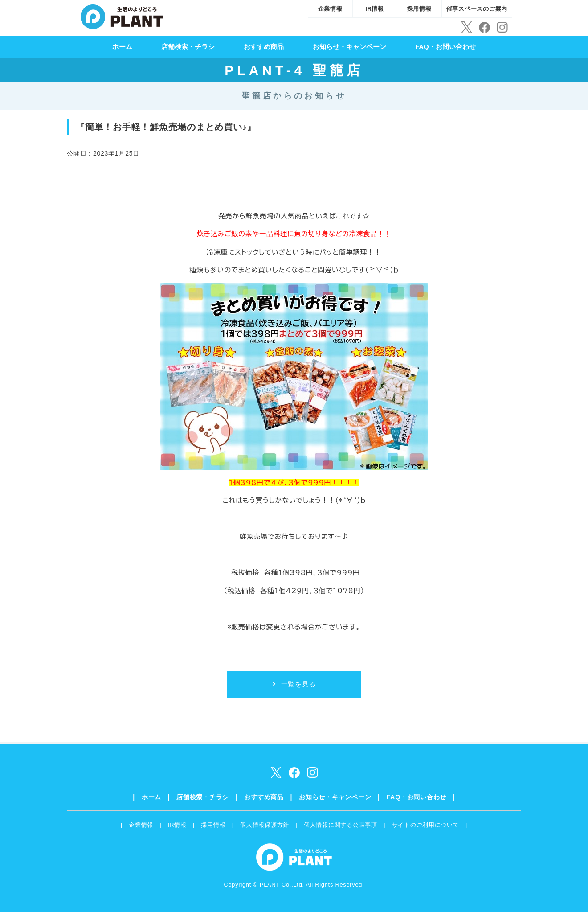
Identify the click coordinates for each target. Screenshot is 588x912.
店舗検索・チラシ (188, 47)
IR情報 (375, 9)
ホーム (122, 47)
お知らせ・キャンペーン (349, 47)
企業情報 (330, 9)
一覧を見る (299, 684)
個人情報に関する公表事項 (341, 825)
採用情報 (419, 9)
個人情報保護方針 (265, 825)
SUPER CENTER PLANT (122, 16)
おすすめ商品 (264, 47)
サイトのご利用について (426, 825)
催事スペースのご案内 (477, 9)
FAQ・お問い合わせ (445, 47)
